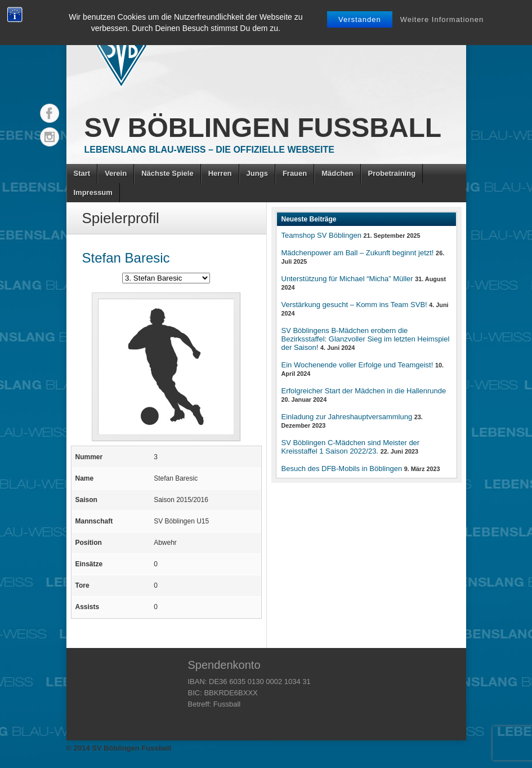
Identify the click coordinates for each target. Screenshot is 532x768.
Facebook (50, 113)
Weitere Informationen (442, 19)
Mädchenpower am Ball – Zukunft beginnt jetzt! (358, 253)
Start (82, 173)
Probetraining (392, 173)
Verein (116, 173)
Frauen (295, 173)
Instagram (50, 137)
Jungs (257, 173)
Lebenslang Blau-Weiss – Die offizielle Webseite (209, 150)
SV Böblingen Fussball (263, 128)
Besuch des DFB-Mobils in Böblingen (342, 469)
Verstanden (360, 19)
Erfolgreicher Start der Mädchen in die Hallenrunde (364, 391)
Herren (220, 173)
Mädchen (337, 173)
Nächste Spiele (167, 173)
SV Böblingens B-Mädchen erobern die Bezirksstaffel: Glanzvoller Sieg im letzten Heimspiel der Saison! (366, 339)
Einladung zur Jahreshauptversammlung (347, 417)
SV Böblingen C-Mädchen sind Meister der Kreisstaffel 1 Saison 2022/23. (351, 447)
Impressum (93, 192)
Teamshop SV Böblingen (321, 235)
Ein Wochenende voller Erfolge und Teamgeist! (357, 365)
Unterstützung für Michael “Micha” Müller (347, 279)
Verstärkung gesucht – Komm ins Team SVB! (354, 305)
